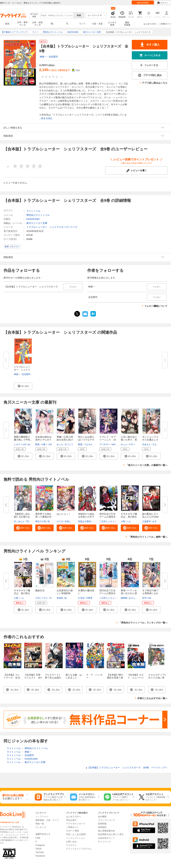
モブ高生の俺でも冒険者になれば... (150, 593)
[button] (23, 386)
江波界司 (146, 521)
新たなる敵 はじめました (74, 676)
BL (52, 24)
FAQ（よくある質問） (77, 834)
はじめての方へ (150, 24)
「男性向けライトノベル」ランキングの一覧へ (143, 623)
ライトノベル (33, 211)
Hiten (52, 598)
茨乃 (95, 521)
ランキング (41, 827)
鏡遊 (37, 444)
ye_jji (30, 444)
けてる (60, 521)
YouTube (40, 852)
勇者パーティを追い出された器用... (129, 593)
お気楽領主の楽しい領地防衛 (65, 592)
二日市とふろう (107, 521)
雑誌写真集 (127, 24)
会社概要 (102, 817)
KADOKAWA (33, 219)
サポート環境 (72, 831)
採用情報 (102, 824)
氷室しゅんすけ (72, 521)
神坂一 (43, 57)
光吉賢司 (53, 57)
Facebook (40, 856)
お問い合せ (71, 842)
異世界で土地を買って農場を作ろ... (43, 517)
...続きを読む (46, 118)
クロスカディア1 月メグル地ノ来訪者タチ (158, 678)
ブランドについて (107, 820)
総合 (7, 24)
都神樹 (124, 598)
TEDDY (30, 521)
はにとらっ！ (64, 514)
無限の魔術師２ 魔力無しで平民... (23, 438)
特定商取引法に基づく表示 (111, 834)
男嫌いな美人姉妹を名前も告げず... (65, 440)
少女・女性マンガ (37, 24)
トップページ (42, 817)
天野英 (89, 598)
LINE (38, 838)
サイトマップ (104, 842)
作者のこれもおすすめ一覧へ (152, 698)
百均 (144, 598)
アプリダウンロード (76, 824)
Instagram (40, 845)
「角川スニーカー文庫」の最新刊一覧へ (147, 465)
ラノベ (82, 24)
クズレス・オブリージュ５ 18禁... (108, 440)
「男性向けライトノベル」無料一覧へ (148, 537)
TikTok (38, 849)
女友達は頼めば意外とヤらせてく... (43, 440)
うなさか (88, 444)
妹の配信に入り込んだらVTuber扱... (151, 517)
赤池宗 (60, 598)
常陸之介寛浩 (84, 521)
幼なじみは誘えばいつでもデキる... (86, 440)
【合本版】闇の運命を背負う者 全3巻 (116, 678)
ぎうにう (69, 444)
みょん (60, 444)
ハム (129, 521)
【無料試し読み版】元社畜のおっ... (22, 517)
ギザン (132, 444)
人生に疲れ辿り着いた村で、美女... (129, 440)
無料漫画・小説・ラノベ (47, 820)
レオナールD (20, 444)
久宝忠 (81, 598)
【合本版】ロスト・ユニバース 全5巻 (137, 678)
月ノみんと (19, 521)
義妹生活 (40, 590)
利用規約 (102, 827)
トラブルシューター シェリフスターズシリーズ (52, 227)
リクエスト (71, 845)
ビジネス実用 (112, 24)
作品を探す (71, 820)
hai (149, 598)
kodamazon (117, 444)
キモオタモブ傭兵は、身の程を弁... (129, 517)
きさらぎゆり (135, 598)
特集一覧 (40, 824)
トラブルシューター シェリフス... (22, 370)
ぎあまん (146, 444)
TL (67, 24)
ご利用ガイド (165, 24)
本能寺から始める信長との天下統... (86, 517)
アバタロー (105, 444)
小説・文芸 (97, 24)
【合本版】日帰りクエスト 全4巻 (33, 678)
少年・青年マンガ (22, 24)
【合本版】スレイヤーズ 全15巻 (12, 678)
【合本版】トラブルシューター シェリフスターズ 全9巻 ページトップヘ (126, 768)
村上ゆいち (53, 521)
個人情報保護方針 (107, 831)
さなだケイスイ (160, 444)
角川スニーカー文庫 (37, 223)
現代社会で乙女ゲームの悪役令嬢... (107, 517)
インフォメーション (76, 838)
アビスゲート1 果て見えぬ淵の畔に (54, 678)
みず (154, 521)
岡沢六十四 (41, 521)
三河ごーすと (42, 598)
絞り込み (34, 15)
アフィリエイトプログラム (79, 849)
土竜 (123, 521)
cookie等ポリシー (106, 838)
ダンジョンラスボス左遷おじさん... (150, 440)
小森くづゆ (46, 444)
